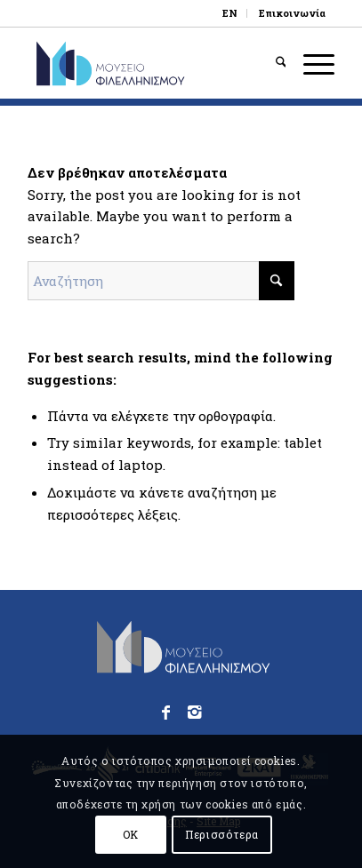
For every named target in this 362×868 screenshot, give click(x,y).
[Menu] (310, 63)
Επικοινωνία (292, 13)
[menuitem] (230, 13)
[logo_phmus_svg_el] (151, 63)
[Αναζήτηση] (272, 63)
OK (131, 834)
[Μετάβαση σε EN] (230, 13)
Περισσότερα (222, 834)
